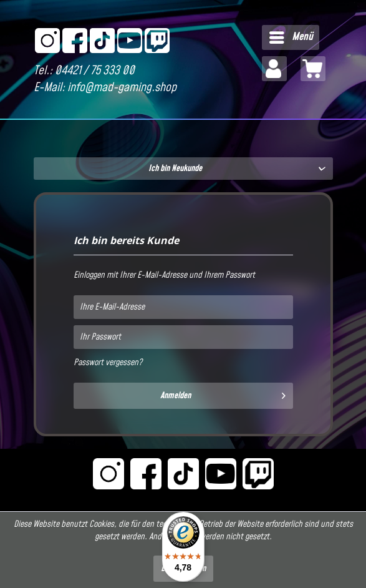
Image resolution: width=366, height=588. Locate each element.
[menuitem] (291, 37)
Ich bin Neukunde (175, 169)
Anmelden (223, 394)
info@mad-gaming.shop (122, 88)
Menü (291, 36)
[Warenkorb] (313, 69)
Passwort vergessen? (108, 363)
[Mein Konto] (274, 69)
